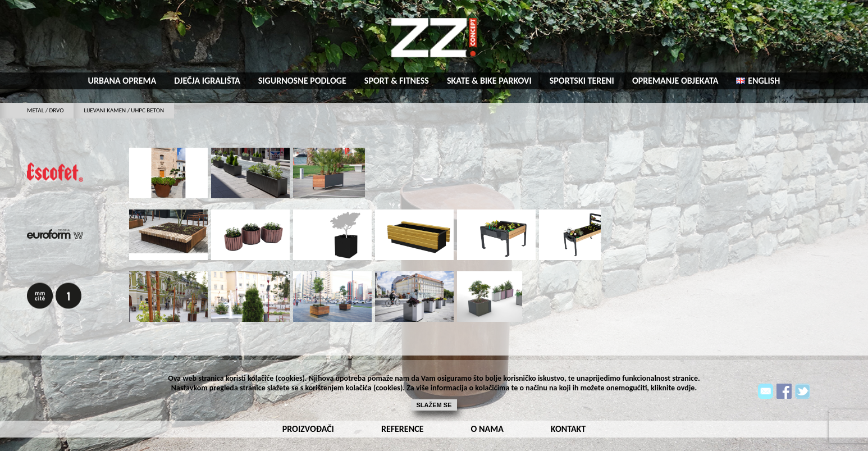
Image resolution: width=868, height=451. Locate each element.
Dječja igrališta (207, 81)
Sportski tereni (582, 81)
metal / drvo (45, 110)
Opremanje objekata (675, 81)
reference (403, 429)
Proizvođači (308, 429)
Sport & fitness (397, 81)
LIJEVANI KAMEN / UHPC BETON (124, 110)
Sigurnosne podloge (302, 81)
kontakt (568, 429)
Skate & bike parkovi (489, 81)
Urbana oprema (122, 81)
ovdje (686, 388)
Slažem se (434, 405)
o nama (487, 429)
